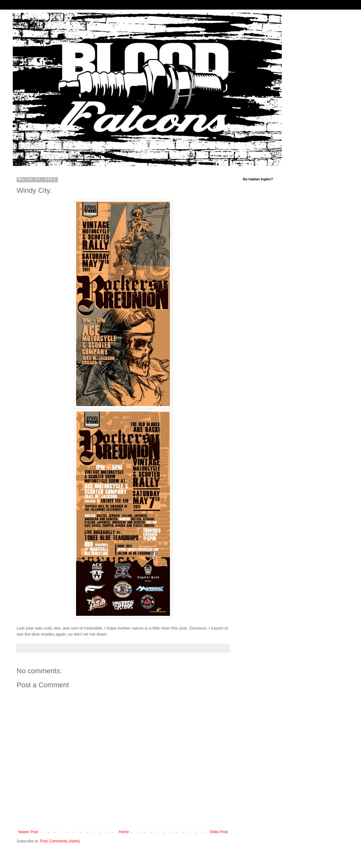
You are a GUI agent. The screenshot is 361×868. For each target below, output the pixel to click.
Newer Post (28, 832)
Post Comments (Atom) (60, 841)
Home (124, 832)
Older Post (219, 832)
